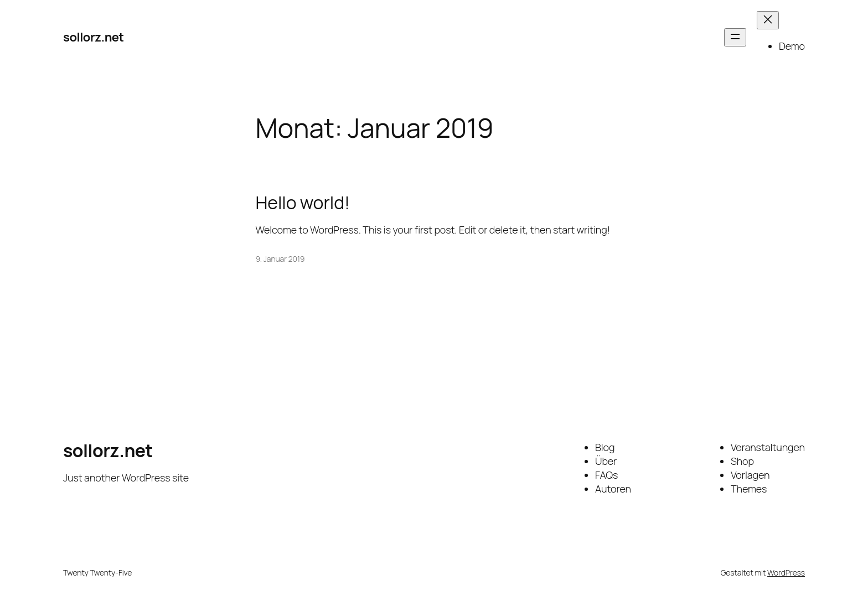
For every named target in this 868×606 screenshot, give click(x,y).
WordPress (786, 573)
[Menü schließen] (768, 20)
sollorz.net (94, 37)
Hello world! (303, 203)
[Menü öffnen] (735, 37)
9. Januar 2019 (280, 259)
